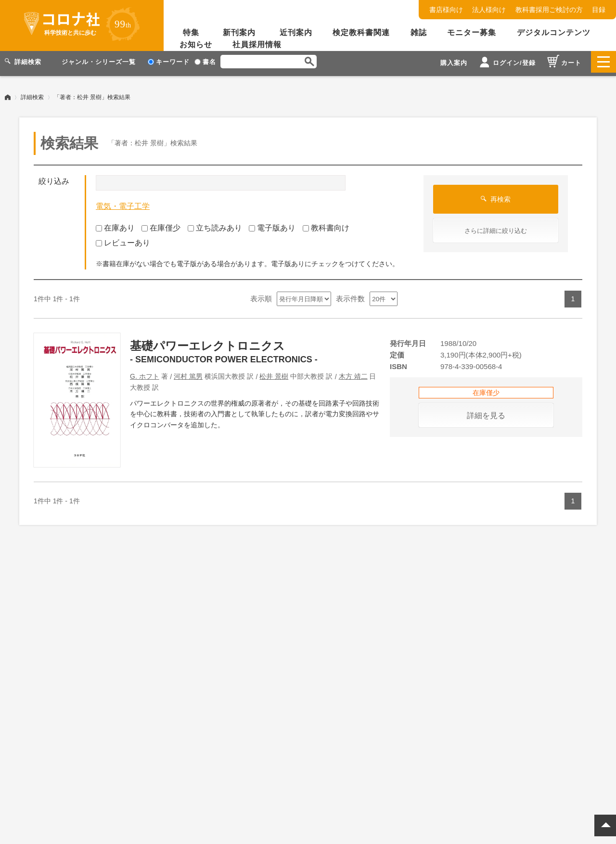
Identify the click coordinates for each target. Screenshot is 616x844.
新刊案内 (239, 32)
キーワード (169, 62)
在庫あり (115, 224)
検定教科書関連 (361, 32)
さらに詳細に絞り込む (496, 227)
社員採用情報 (257, 45)
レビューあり (123, 239)
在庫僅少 (161, 224)
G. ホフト (145, 373)
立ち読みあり (215, 224)
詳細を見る (486, 412)
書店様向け (446, 10)
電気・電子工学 (123, 203)
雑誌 (419, 32)
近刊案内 (296, 32)
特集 (191, 32)
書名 (205, 62)
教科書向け (326, 224)
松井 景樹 (274, 373)
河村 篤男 (188, 373)
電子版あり (272, 224)
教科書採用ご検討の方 (549, 10)
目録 (599, 10)
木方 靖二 (353, 373)
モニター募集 (472, 32)
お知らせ (196, 45)
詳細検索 (32, 94)
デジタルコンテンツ (554, 32)
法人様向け (489, 10)
